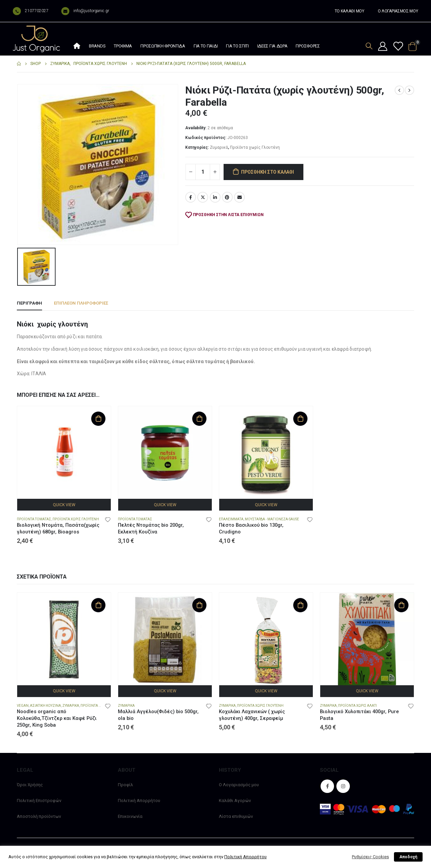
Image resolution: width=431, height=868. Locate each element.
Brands (97, 46)
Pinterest (227, 197)
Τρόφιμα (123, 46)
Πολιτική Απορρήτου (139, 801)
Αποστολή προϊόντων (39, 816)
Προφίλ (125, 785)
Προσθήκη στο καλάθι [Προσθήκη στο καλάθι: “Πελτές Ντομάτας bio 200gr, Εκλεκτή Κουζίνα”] (199, 419)
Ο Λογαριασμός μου (239, 785)
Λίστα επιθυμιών (236, 816)
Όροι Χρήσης (30, 785)
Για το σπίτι (237, 46)
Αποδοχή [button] (408, 857)
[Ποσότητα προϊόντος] (203, 172)
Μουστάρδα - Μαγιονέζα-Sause (272, 519)
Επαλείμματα (231, 519)
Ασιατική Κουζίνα (45, 706)
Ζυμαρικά (219, 147)
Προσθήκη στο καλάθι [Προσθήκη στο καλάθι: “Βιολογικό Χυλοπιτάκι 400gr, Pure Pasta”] (401, 605)
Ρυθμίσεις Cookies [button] (370, 857)
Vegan (23, 706)
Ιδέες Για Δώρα (272, 46)
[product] (64, 453)
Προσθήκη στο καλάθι (268, 172)
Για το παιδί (206, 46)
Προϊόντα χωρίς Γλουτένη (255, 147)
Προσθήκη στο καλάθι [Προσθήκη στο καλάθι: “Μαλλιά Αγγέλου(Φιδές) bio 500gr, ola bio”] (199, 605)
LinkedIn (215, 197)
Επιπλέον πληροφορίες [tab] (81, 303)
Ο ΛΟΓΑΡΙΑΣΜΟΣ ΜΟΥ (398, 11)
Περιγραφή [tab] (29, 303)
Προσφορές (308, 46)
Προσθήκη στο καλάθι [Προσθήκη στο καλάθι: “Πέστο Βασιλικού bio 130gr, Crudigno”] (300, 419)
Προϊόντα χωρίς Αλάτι (357, 706)
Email (239, 197)
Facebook (191, 197)
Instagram (343, 786)
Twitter (203, 197)
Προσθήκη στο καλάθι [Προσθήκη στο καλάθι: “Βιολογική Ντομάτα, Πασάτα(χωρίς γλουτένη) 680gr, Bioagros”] (98, 419)
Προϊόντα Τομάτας (34, 519)
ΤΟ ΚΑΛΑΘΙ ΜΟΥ (350, 11)
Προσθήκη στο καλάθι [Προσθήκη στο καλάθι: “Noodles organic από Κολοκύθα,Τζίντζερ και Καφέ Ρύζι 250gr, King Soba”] (98, 605)
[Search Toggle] (369, 46)
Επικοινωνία (130, 816)
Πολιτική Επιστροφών (39, 801)
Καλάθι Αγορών (235, 801)
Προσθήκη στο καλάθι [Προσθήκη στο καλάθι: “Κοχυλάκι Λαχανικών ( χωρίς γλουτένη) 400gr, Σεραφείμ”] (300, 605)
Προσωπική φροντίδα (163, 46)
